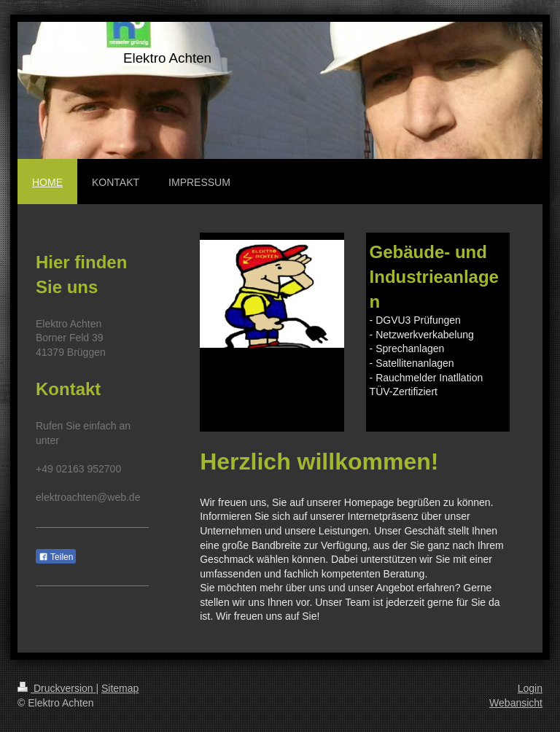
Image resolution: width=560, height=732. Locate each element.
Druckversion (57, 688)
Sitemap (120, 688)
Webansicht (516, 703)
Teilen (56, 557)
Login (530, 688)
